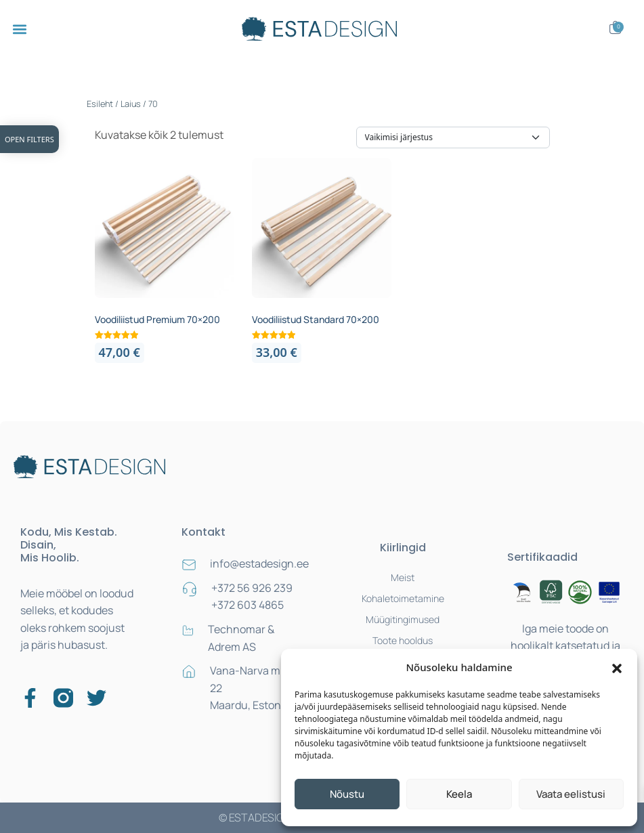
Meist (403, 577)
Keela (459, 794)
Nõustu (347, 794)
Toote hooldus (403, 640)
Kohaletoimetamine (403, 598)
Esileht (100, 104)
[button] (617, 667)
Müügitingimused (403, 619)
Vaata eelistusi (571, 794)
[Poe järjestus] (453, 137)
